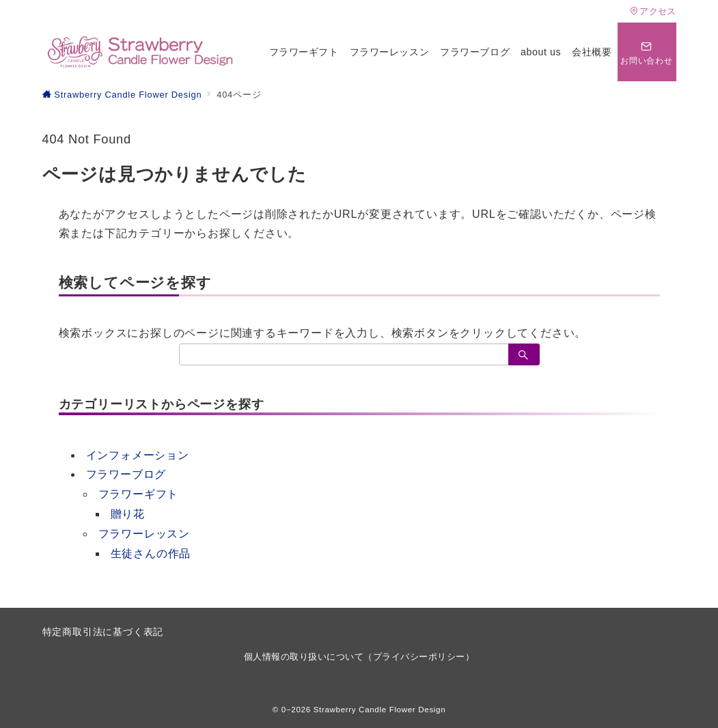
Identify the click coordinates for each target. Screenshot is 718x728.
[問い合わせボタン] (647, 52)
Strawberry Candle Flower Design (380, 709)
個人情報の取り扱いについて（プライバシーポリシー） (359, 657)
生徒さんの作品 (151, 554)
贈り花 (128, 514)
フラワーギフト (139, 494)
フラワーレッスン (144, 534)
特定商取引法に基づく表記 (103, 632)
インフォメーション (138, 455)
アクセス (653, 11)
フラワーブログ (126, 474)
